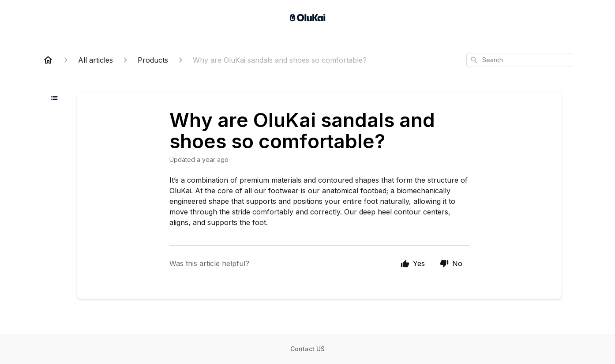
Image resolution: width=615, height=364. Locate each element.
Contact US (307, 349)
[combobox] (519, 60)
